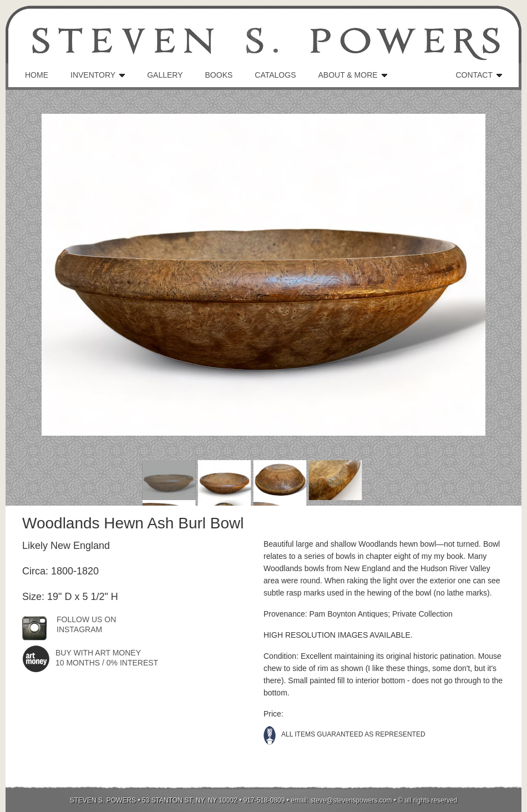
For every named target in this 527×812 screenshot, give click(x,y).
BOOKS (219, 75)
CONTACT (474, 75)
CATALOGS (275, 75)
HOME (37, 75)
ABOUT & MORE (348, 75)
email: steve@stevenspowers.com (341, 800)
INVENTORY (93, 75)
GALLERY (165, 75)
